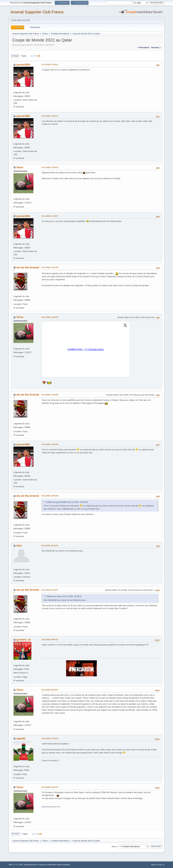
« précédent (143, 47)
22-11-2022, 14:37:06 (50, 267)
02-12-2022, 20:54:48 (50, 496)
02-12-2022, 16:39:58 (50, 444)
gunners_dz (24, 640)
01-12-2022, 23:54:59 (50, 395)
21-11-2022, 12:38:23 (50, 167)
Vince (20, 167)
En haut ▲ (160, 865)
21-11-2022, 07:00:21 (50, 65)
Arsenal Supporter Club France (37, 12)
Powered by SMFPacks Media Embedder (54, 865)
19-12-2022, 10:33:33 (50, 787)
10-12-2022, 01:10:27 (50, 590)
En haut (16, 834)
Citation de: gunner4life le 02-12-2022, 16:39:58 (67, 502)
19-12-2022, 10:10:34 (50, 738)
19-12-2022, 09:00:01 (50, 640)
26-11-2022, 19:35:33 (50, 317)
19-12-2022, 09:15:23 (50, 690)
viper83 (21, 739)
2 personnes (46, 807)
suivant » (156, 47)
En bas (15, 56)
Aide (153, 865)
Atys (19, 546)
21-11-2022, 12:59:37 (50, 216)
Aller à (114, 847)
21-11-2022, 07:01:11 (50, 116)
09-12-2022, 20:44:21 (50, 546)
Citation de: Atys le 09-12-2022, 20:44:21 (64, 596)
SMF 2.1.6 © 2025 (16, 865)
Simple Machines (30, 865)
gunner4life (23, 65)
